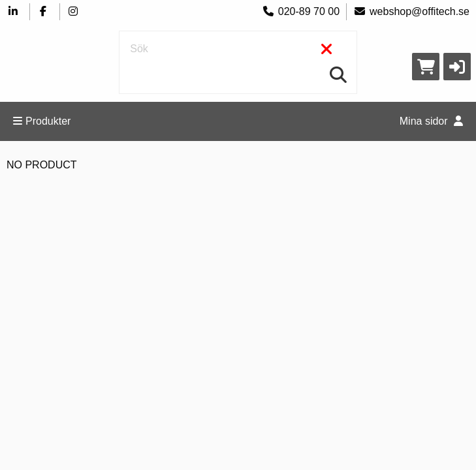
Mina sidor (431, 121)
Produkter (42, 121)
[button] (457, 67)
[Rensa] (326, 50)
